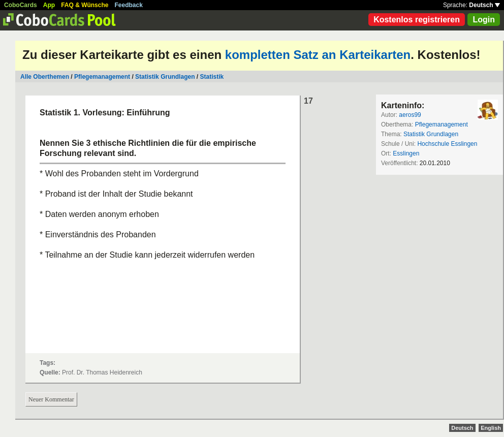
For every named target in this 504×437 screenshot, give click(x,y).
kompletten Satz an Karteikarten (318, 55)
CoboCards (21, 5)
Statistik (212, 77)
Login (484, 20)
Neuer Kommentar (51, 399)
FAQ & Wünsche (85, 5)
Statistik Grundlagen (165, 77)
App (49, 5)
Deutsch (484, 5)
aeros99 (410, 115)
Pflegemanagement (102, 77)
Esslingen (406, 153)
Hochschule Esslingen (447, 144)
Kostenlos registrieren (417, 20)
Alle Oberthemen (45, 77)
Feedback (129, 5)
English (491, 428)
